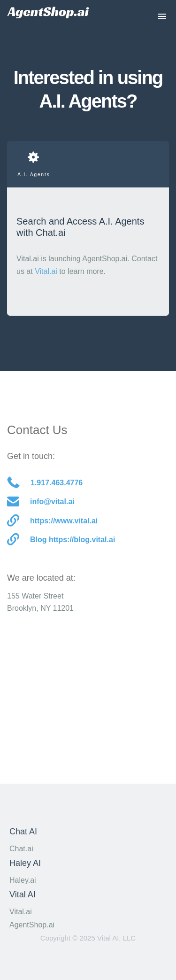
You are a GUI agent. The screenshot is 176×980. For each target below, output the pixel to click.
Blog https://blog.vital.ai (61, 540)
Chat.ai (21, 849)
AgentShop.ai (32, 925)
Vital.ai (46, 271)
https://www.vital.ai (52, 521)
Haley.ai (23, 880)
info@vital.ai (41, 502)
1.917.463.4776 (45, 483)
